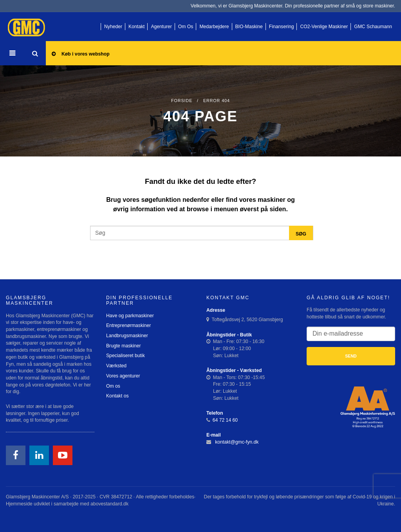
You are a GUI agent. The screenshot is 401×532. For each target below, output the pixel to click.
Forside (182, 101)
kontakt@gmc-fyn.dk (236, 442)
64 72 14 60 (225, 420)
